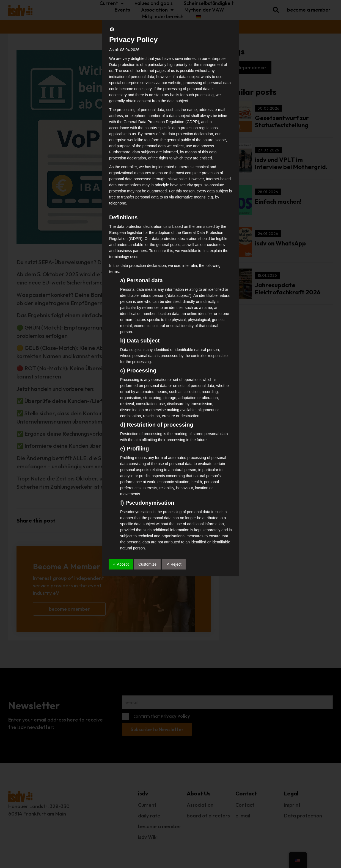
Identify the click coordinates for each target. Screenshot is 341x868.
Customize (147, 564)
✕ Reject (174, 564)
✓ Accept (121, 564)
